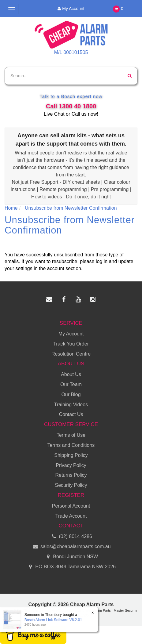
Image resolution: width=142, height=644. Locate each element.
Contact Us (71, 414)
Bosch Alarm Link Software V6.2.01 (53, 620)
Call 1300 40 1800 (71, 106)
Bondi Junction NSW (71, 557)
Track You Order (71, 344)
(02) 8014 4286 (71, 537)
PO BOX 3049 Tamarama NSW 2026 (71, 567)
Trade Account (71, 516)
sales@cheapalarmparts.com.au (71, 547)
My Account (71, 9)
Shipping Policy (71, 455)
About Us (71, 374)
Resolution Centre (71, 354)
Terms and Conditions (71, 445)
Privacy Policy (71, 465)
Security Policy (71, 485)
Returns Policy (71, 475)
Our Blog (71, 394)
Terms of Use (71, 435)
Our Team (71, 384)
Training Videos (71, 405)
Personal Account (71, 506)
